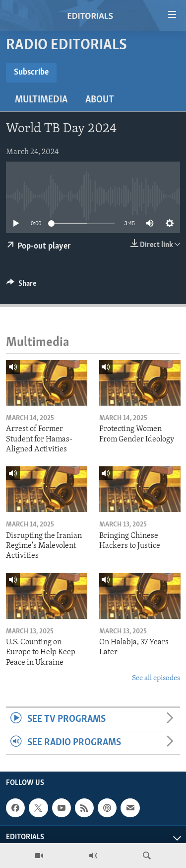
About (100, 100)
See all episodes (156, 678)
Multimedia (41, 100)
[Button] (21, 286)
